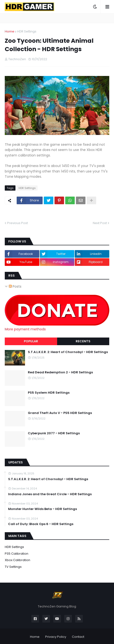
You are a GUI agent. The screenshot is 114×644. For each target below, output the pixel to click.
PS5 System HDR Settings (49, 393)
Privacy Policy (56, 637)
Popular (31, 341)
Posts (15, 286)
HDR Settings (27, 31)
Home (10, 31)
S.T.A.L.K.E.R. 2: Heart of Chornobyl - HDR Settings (68, 352)
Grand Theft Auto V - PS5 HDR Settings (60, 413)
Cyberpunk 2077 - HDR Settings (54, 433)
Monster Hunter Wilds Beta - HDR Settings (42, 509)
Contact (78, 637)
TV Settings (13, 567)
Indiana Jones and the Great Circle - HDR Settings (50, 494)
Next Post (100, 223)
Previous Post (17, 223)
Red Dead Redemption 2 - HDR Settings (60, 372)
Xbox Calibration (17, 560)
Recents (83, 341)
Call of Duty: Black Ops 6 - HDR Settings (41, 524)
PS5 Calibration (17, 554)
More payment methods (25, 329)
